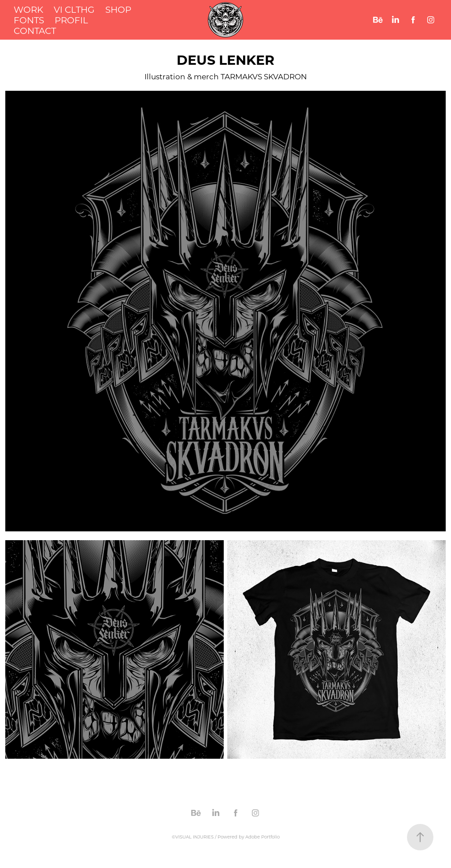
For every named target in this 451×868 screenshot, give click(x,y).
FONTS (29, 20)
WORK (28, 9)
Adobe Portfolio (262, 837)
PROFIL (71, 20)
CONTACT (35, 30)
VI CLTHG (74, 9)
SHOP (118, 9)
